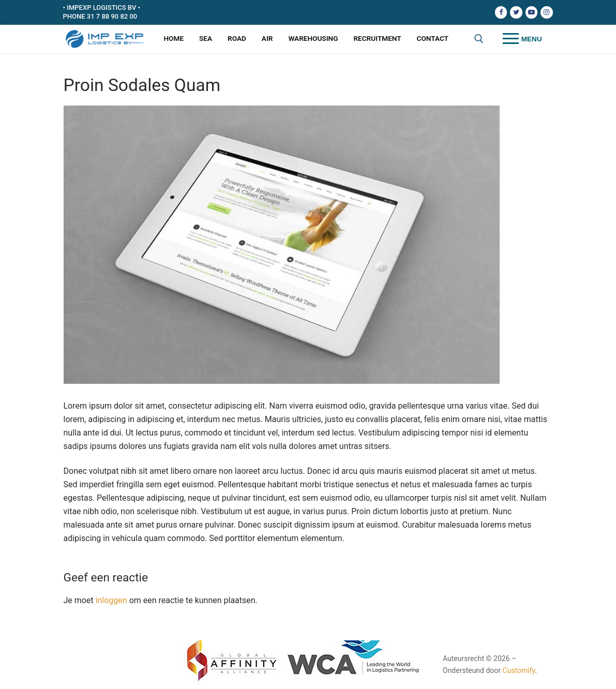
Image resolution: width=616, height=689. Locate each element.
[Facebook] (501, 12)
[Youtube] (531, 12)
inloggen (111, 600)
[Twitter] (516, 12)
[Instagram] (546, 12)
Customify (519, 670)
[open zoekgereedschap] (479, 39)
